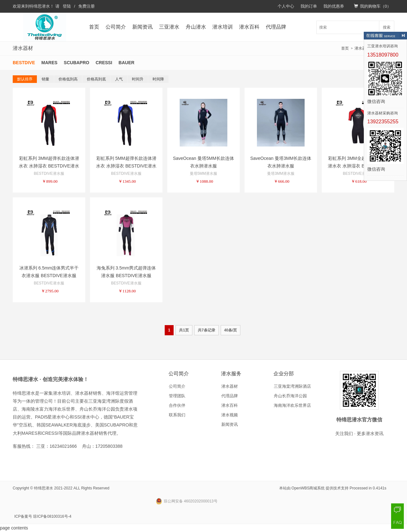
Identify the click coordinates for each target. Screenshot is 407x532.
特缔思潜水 (40, 6)
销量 (45, 79)
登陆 (67, 6)
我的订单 (309, 6)
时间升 (138, 79)
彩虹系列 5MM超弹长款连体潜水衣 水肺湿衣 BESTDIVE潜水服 (126, 166)
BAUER (127, 63)
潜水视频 (230, 415)
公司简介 (116, 27)
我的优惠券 (334, 6)
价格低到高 (68, 79)
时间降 (158, 79)
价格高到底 (96, 79)
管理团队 (177, 396)
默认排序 (25, 79)
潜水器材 (362, 48)
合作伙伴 (177, 405)
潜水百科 (249, 27)
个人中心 (286, 6)
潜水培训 (223, 27)
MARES (49, 63)
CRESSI (104, 63)
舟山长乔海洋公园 (290, 396)
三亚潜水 (169, 27)
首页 (94, 27)
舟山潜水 (196, 27)
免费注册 (86, 6)
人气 (119, 79)
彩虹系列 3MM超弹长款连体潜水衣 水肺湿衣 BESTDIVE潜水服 (49, 166)
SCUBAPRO (77, 63)
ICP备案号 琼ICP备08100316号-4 (43, 516)
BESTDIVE (24, 63)
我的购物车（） (373, 6)
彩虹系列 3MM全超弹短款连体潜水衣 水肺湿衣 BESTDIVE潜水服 (358, 166)
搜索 (387, 27)
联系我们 (177, 415)
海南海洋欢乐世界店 (292, 405)
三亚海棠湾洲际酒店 (292, 386)
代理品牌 (276, 27)
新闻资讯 (142, 27)
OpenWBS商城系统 (308, 488)
